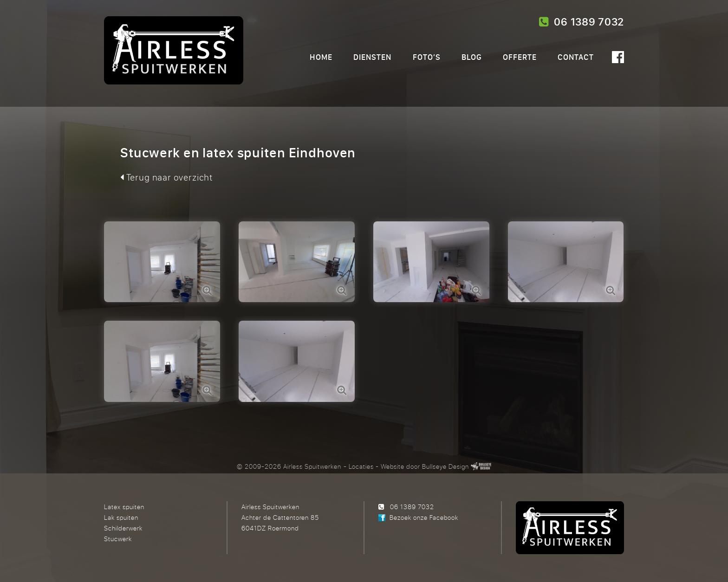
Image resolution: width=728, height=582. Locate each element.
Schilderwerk (123, 528)
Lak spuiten (121, 517)
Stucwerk (118, 539)
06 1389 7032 (582, 22)
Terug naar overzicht (166, 177)
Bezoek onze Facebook (424, 517)
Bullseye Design (445, 466)
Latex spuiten (124, 507)
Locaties (361, 466)
